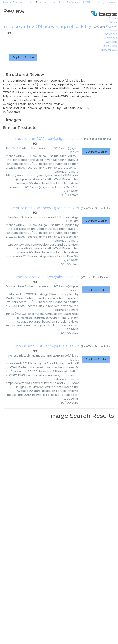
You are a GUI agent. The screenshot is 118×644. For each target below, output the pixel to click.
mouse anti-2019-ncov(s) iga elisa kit (47, 346)
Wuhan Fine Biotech (97, 277)
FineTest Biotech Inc (97, 139)
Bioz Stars (110, 46)
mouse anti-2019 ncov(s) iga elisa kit (47, 139)
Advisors (111, 34)
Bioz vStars (109, 50)
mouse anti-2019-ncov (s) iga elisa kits (46, 208)
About (113, 18)
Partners (111, 38)
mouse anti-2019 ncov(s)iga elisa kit (48, 277)
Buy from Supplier (23, 57)
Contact (111, 42)
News (113, 22)
